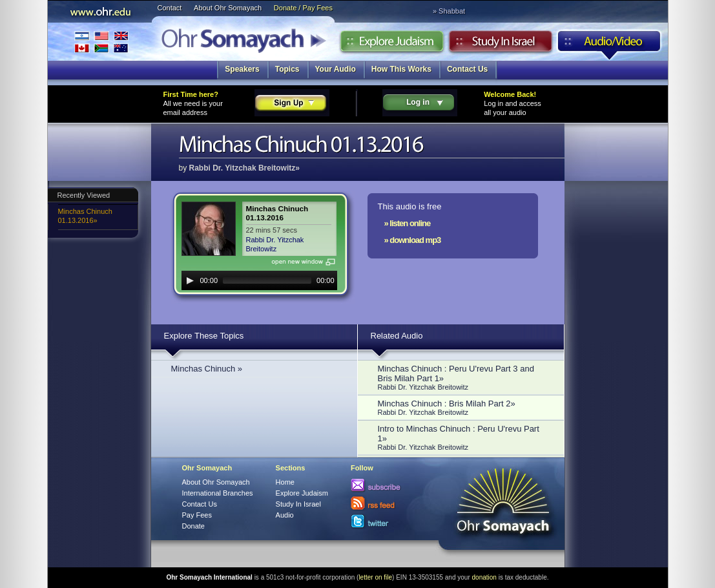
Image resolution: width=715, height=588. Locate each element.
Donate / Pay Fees (303, 8)
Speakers (242, 69)
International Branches (101, 42)
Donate (193, 526)
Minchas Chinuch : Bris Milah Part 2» (464, 407)
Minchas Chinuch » (207, 369)
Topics (287, 69)
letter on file (375, 577)
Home (285, 482)
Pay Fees (197, 515)
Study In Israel (298, 504)
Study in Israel (501, 45)
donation (484, 577)
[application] (259, 280)
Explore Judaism (392, 45)
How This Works (401, 69)
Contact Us (467, 69)
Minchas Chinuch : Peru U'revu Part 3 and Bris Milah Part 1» (464, 377)
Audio (609, 45)
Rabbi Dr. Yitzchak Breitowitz (275, 244)
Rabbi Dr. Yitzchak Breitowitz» (244, 168)
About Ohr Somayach (228, 8)
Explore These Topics (204, 336)
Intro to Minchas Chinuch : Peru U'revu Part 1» (464, 437)
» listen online (408, 223)
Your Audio (336, 69)
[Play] (190, 280)
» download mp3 (413, 240)
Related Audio (397, 336)
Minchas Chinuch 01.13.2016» (85, 216)
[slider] (267, 280)
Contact (170, 8)
